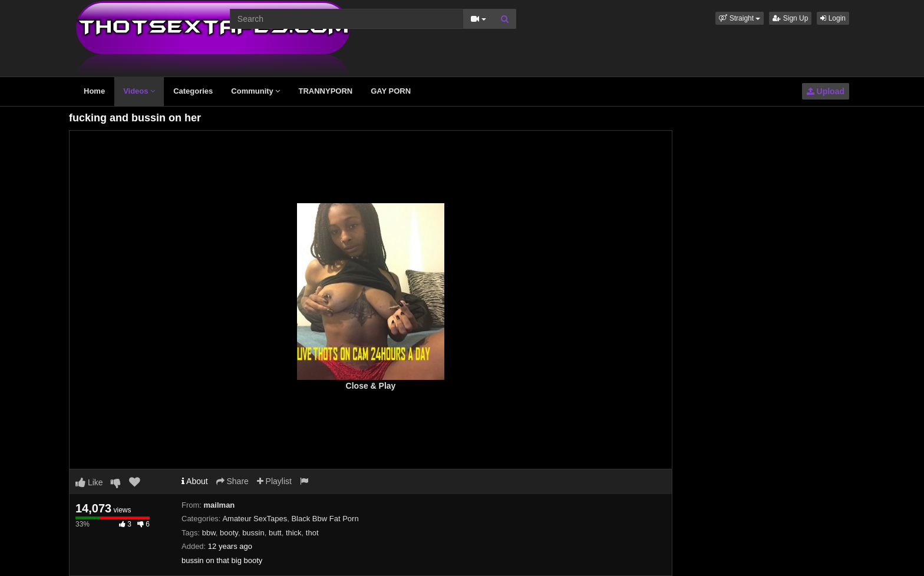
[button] (740, 18)
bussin (253, 533)
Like (89, 482)
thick (294, 533)
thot (312, 533)
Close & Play (371, 386)
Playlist (274, 481)
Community (255, 91)
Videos (139, 91)
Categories (193, 91)
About (195, 481)
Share (232, 481)
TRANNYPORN (325, 91)
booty (229, 533)
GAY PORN (391, 91)
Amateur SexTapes (255, 519)
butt (275, 533)
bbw (209, 533)
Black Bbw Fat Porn (325, 519)
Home (94, 91)
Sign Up (790, 18)
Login (833, 18)
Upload (826, 91)
